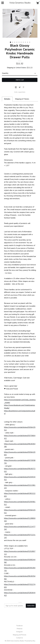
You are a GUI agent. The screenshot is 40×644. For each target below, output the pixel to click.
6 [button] (21, 42)
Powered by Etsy (30, 641)
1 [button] (10, 42)
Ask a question (20, 92)
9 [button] (28, 42)
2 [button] (13, 42)
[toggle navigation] (3, 3)
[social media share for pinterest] (23, 87)
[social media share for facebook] (16, 87)
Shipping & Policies (22, 99)
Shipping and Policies (20, 635)
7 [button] (23, 42)
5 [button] (19, 42)
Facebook (19, 626)
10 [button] (30, 42)
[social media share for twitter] (20, 87)
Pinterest (20, 629)
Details (7, 99)
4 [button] (17, 42)
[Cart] (38, 3)
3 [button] (15, 42)
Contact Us (20, 638)
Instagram (19, 632)
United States (21, 68)
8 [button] (25, 42)
